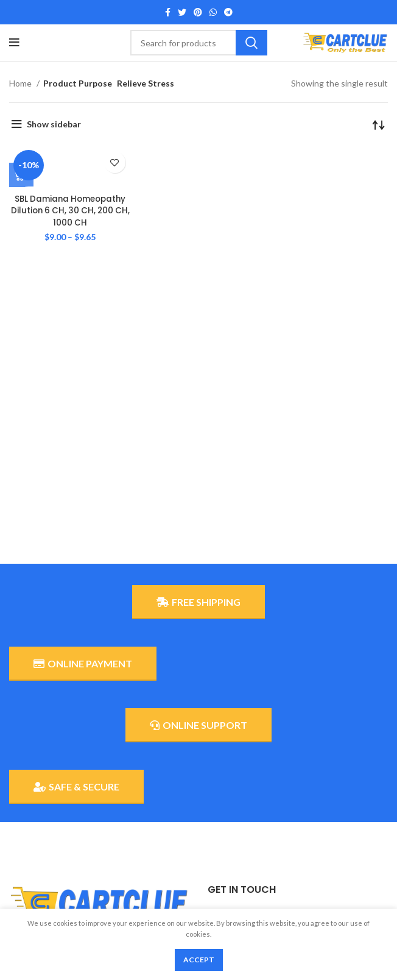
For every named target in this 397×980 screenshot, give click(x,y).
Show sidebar (54, 124)
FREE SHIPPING (198, 602)
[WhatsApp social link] (213, 12)
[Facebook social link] (168, 12)
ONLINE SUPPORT (198, 725)
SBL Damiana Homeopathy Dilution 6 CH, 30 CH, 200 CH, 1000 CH (70, 211)
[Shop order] (379, 124)
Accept (199, 960)
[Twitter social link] (182, 12)
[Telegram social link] (228, 12)
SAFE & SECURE (76, 787)
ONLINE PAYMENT (83, 664)
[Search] (199, 43)
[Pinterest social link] (198, 12)
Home (21, 83)
